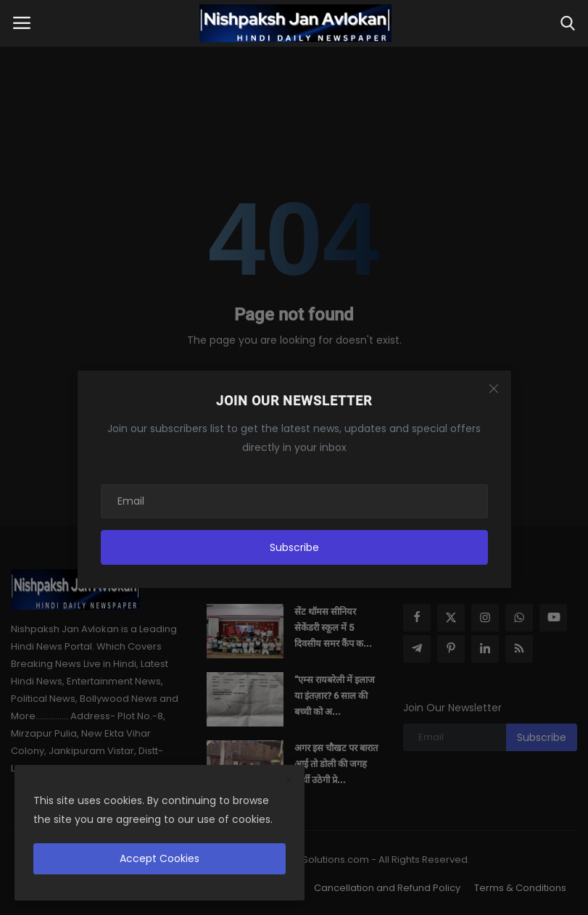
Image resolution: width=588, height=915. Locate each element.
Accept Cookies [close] (160, 858)
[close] (289, 781)
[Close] (494, 389)
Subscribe (294, 547)
